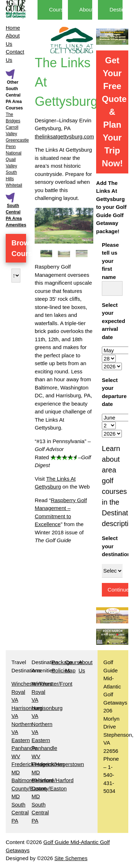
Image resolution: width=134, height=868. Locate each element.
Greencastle (17, 140)
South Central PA (20, 813)
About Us (90, 9)
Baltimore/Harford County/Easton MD (53, 788)
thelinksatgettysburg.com (64, 136)
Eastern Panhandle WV (24, 748)
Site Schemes (71, 858)
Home (13, 28)
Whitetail (14, 185)
